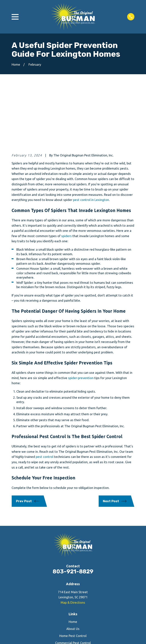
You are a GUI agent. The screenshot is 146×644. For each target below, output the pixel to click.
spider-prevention (81, 320)
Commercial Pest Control (73, 585)
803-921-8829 (73, 513)
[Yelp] (73, 611)
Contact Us (73, 592)
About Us (73, 570)
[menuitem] (17, 636)
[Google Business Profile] (82, 611)
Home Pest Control (73, 577)
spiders (66, 178)
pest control (44, 398)
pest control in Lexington (91, 141)
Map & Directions (73, 544)
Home (73, 563)
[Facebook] (64, 611)
